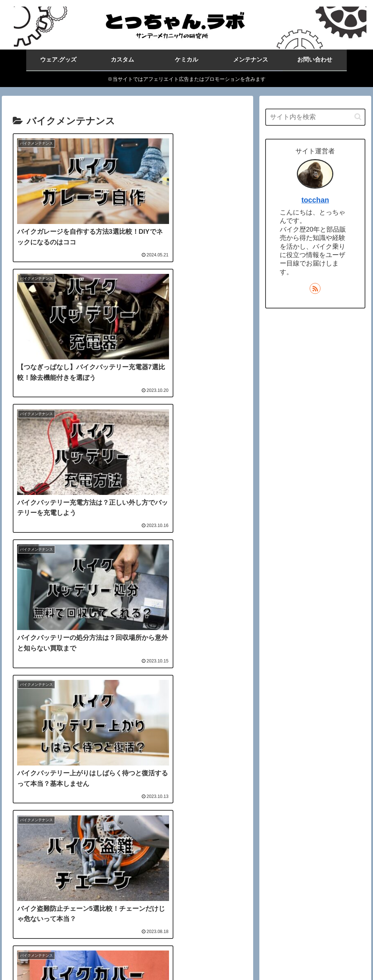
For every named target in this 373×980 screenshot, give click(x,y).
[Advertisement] (127, 787)
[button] (358, 117)
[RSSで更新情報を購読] (315, 288)
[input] (315, 117)
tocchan (315, 200)
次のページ (127, 860)
